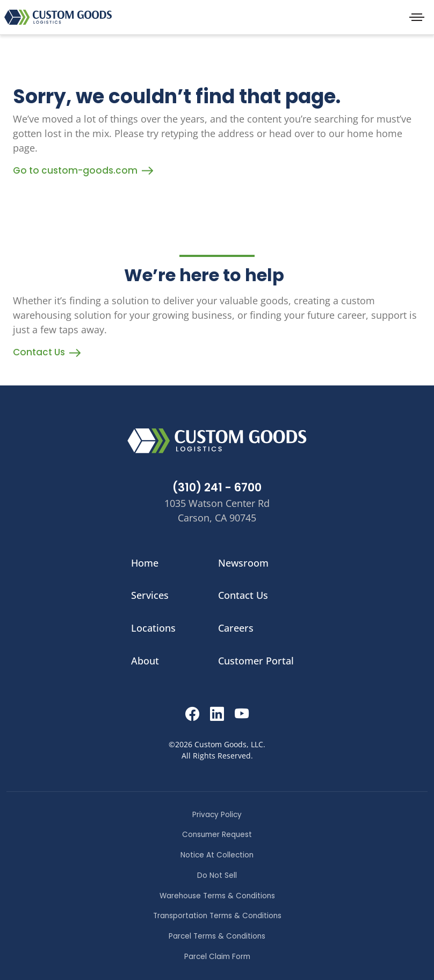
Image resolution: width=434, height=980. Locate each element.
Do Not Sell (217, 875)
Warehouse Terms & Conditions (217, 896)
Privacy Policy (217, 815)
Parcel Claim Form (217, 957)
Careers (236, 628)
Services (150, 595)
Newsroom (243, 563)
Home (145, 563)
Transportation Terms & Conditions (217, 916)
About (145, 661)
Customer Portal (256, 661)
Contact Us (47, 352)
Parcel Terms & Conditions (217, 936)
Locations (153, 628)
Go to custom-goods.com (83, 170)
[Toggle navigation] (417, 17)
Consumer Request (217, 835)
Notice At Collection (217, 855)
